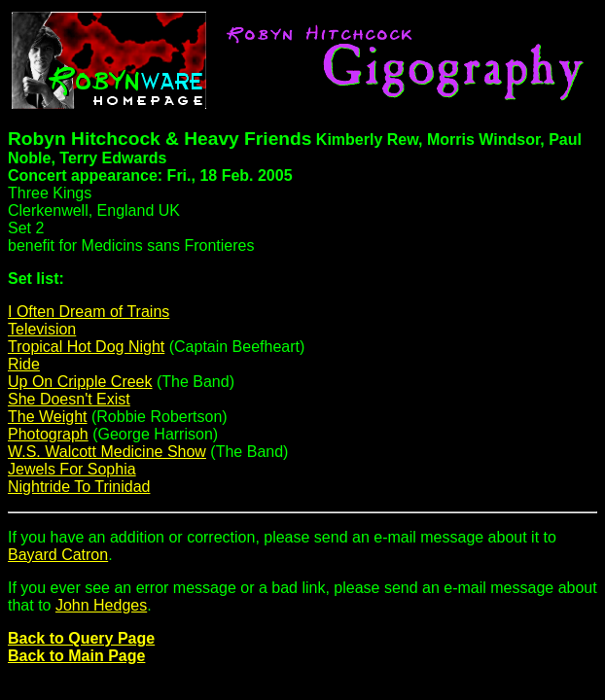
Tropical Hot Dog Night (86, 347)
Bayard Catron (58, 555)
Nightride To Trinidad (79, 487)
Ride (24, 364)
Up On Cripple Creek (80, 382)
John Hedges (101, 605)
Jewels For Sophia (72, 469)
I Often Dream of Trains (89, 312)
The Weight (48, 417)
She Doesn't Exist (69, 399)
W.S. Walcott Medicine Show (107, 452)
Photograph (48, 434)
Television (42, 329)
